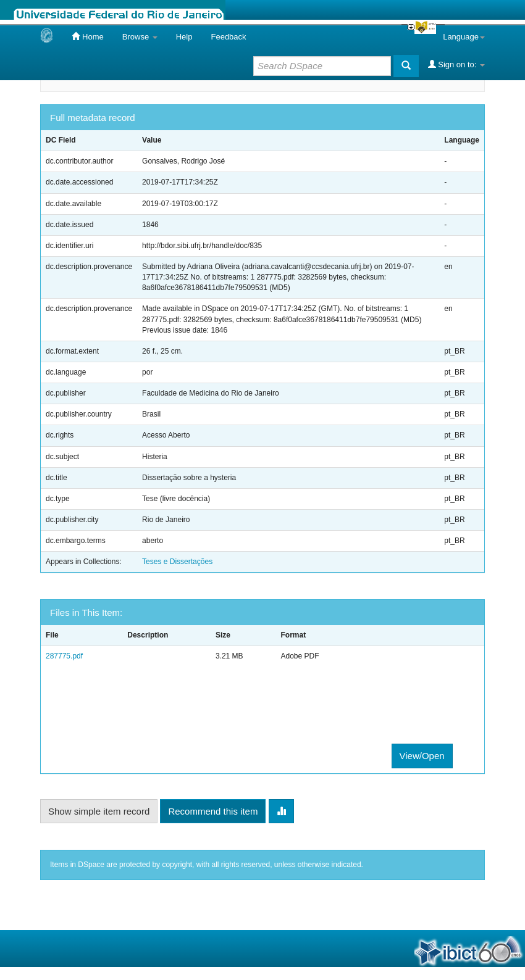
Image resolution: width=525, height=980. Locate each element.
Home (87, 36)
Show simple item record (99, 811)
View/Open (422, 756)
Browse (140, 37)
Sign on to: (456, 64)
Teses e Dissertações (177, 562)
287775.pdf (64, 656)
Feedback (228, 37)
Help (184, 37)
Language (464, 37)
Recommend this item (213, 811)
